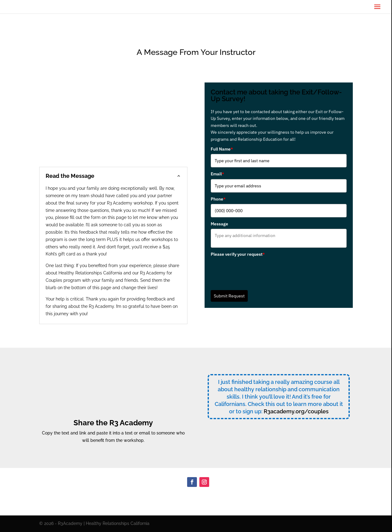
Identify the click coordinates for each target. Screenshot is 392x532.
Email (217, 174)
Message (219, 224)
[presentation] (257, 271)
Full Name (222, 149)
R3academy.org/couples (296, 411)
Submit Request (229, 296)
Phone (218, 199)
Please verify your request (238, 254)
